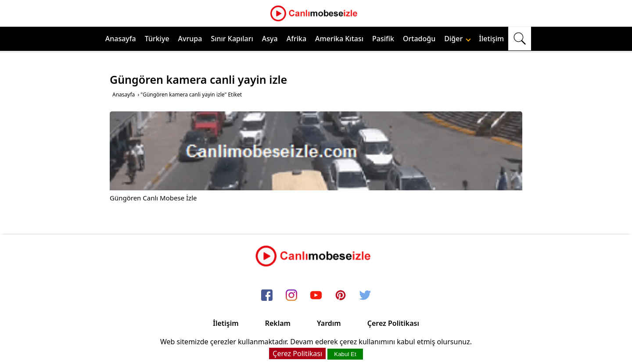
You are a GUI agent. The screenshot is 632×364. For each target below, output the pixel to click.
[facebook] (267, 296)
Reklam (278, 323)
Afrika (296, 39)
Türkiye (157, 39)
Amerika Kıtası (339, 39)
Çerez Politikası (393, 323)
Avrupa (190, 39)
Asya (270, 39)
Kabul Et (345, 354)
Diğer (458, 39)
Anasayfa (121, 39)
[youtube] (316, 296)
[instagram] (291, 296)
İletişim (491, 39)
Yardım (329, 323)
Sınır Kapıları (232, 39)
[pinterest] (341, 296)
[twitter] (365, 296)
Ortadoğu (419, 39)
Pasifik (383, 39)
